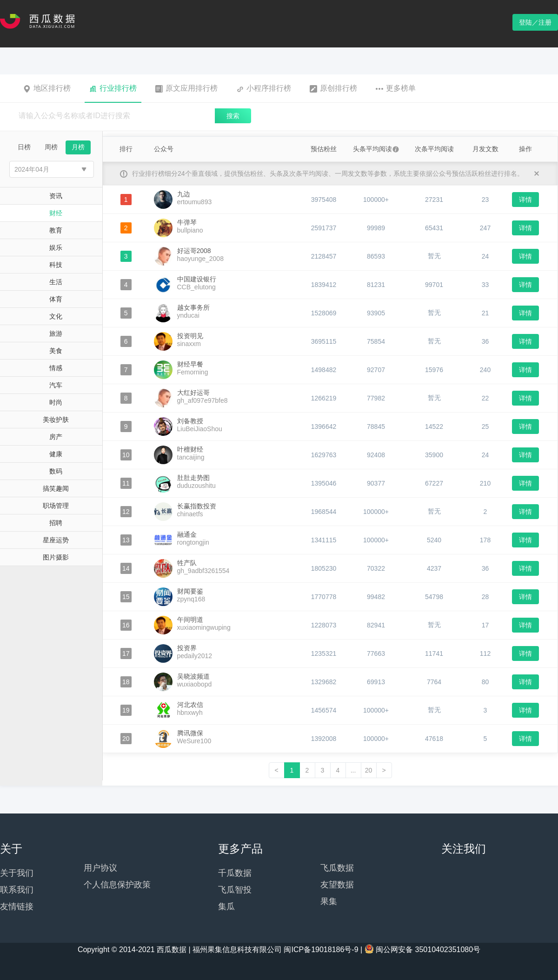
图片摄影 (56, 557)
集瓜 (226, 907)
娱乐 (56, 247)
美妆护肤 (56, 420)
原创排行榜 (333, 88)
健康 (56, 454)
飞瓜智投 (235, 890)
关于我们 (17, 873)
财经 (56, 213)
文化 (56, 316)
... (353, 770)
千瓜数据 (235, 873)
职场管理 (56, 506)
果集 (329, 901)
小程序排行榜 (264, 88)
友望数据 (337, 885)
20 (369, 770)
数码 (56, 471)
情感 (56, 368)
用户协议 (100, 868)
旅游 (56, 333)
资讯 (56, 196)
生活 (56, 282)
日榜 (24, 147)
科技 (56, 265)
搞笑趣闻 (56, 488)
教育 (56, 230)
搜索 (233, 116)
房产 (56, 437)
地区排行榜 (47, 88)
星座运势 (56, 540)
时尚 (56, 402)
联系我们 (17, 890)
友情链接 (17, 907)
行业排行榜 (113, 88)
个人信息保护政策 (117, 885)
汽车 (56, 385)
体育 (56, 299)
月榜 (78, 147)
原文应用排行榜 (186, 88)
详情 (525, 200)
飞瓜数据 (337, 868)
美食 (56, 351)
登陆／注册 (535, 22)
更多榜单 (396, 88)
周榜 (51, 147)
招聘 (56, 523)
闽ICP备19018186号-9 (321, 950)
